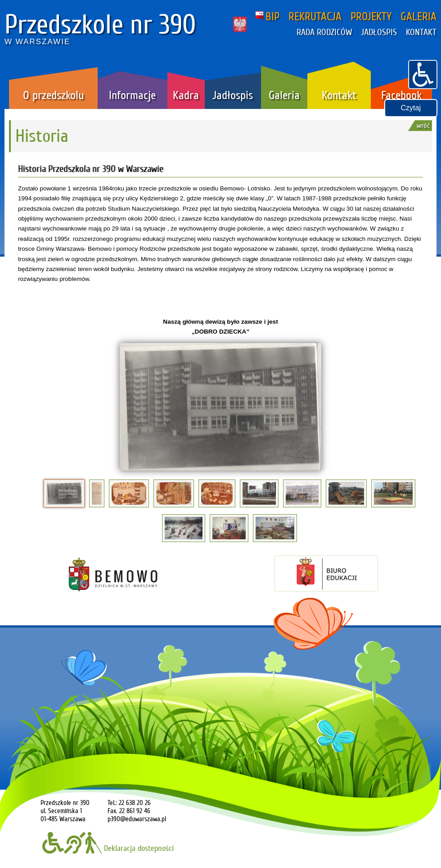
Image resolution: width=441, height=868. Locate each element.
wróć (423, 126)
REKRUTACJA (315, 17)
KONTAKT (421, 32)
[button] (423, 73)
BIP (268, 17)
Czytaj (411, 108)
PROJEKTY (371, 17)
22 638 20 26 (135, 803)
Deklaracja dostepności (108, 848)
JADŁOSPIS (379, 32)
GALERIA (418, 17)
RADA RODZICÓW (324, 32)
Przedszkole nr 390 (100, 25)
